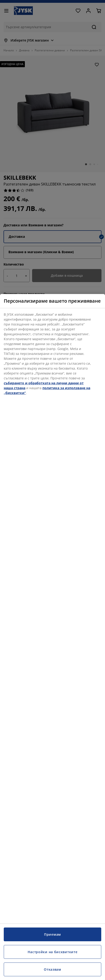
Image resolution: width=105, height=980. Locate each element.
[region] (52, 637)
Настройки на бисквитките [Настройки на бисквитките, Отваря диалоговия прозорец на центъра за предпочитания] (53, 952)
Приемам (52, 934)
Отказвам (52, 969)
